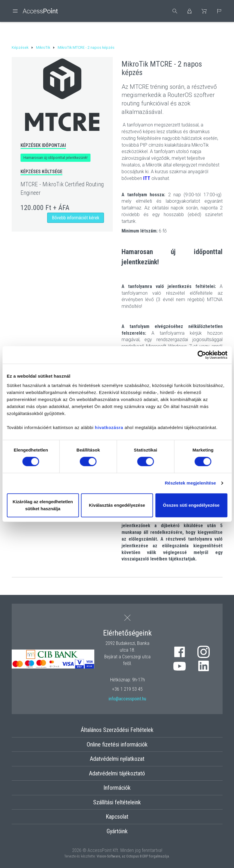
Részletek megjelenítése (191, 483)
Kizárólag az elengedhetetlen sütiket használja (43, 505)
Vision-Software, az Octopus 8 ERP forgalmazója (133, 856)
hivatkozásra (109, 427)
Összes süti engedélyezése (191, 505)
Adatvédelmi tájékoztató (117, 773)
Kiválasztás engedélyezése (117, 505)
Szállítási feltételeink (117, 802)
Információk (117, 788)
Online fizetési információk (117, 744)
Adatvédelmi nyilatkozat (117, 759)
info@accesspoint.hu (127, 699)
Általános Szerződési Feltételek (117, 730)
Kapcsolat (117, 817)
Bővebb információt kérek (76, 218)
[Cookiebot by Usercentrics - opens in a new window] (202, 355)
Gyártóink (117, 831)
